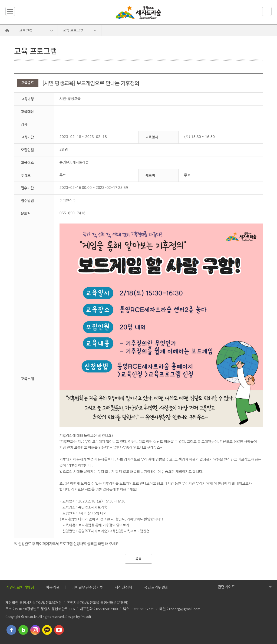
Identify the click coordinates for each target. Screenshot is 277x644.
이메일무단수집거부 (87, 587)
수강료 (26, 175)
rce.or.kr (31, 617)
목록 (138, 559)
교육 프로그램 (73, 30)
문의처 (26, 213)
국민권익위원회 (156, 587)
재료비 (150, 175)
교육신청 (26, 30)
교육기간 (27, 137)
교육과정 (27, 99)
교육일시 (152, 137)
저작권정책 (123, 587)
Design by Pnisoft (78, 617)
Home (7, 30)
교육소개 (27, 379)
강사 (24, 124)
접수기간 (27, 188)
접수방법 (27, 201)
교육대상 (27, 112)
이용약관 (53, 587)
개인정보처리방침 (20, 587)
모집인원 (27, 150)
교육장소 (27, 162)
